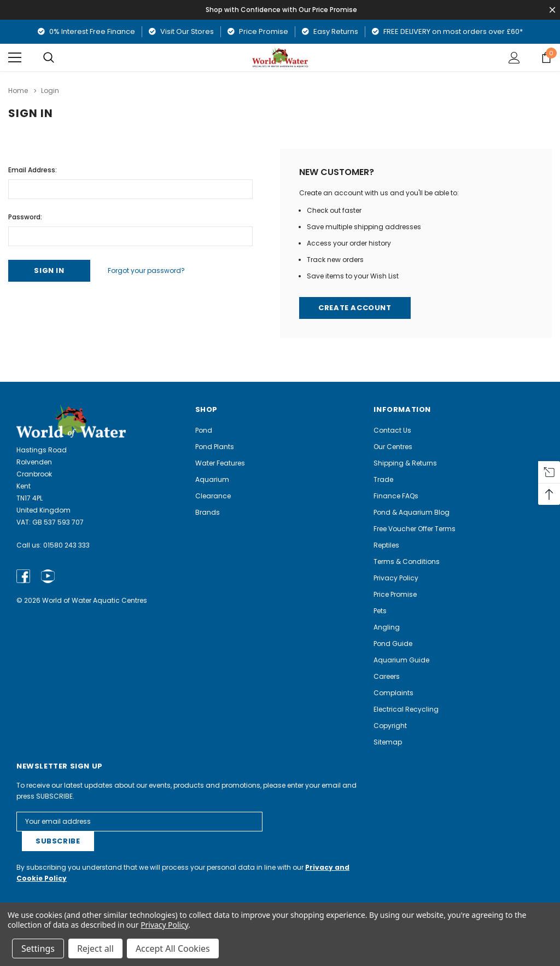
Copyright (390, 726)
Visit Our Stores (181, 31)
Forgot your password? (147, 270)
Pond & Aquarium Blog (412, 512)
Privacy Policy (396, 578)
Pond (204, 430)
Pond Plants (215, 447)
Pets (380, 611)
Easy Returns (330, 31)
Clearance (213, 496)
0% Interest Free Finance (86, 31)
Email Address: (33, 170)
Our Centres (393, 447)
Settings (38, 948)
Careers (387, 676)
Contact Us (392, 430)
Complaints (393, 693)
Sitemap (388, 742)
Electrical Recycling (406, 709)
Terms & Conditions (407, 561)
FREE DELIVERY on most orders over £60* (447, 31)
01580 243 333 (66, 545)
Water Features (220, 463)
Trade (383, 479)
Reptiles (386, 545)
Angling (387, 627)
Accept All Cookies (173, 948)
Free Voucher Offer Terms (415, 529)
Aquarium (212, 479)
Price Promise (258, 31)
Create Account (355, 308)
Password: (25, 217)
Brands (208, 512)
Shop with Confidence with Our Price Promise (282, 10)
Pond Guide (393, 644)
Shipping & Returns (405, 463)
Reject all (95, 948)
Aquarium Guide (401, 660)
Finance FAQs (396, 496)
